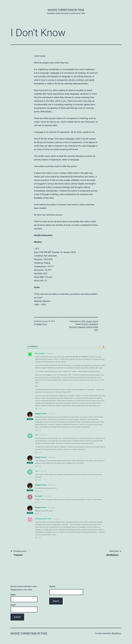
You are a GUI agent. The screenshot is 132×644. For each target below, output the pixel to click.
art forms (85, 324)
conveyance (93, 324)
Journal (95, 321)
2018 (83, 321)
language (81, 327)
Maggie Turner (42, 324)
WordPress (116, 633)
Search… (53, 586)
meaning (89, 327)
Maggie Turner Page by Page (66, 10)
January (89, 321)
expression (73, 327)
